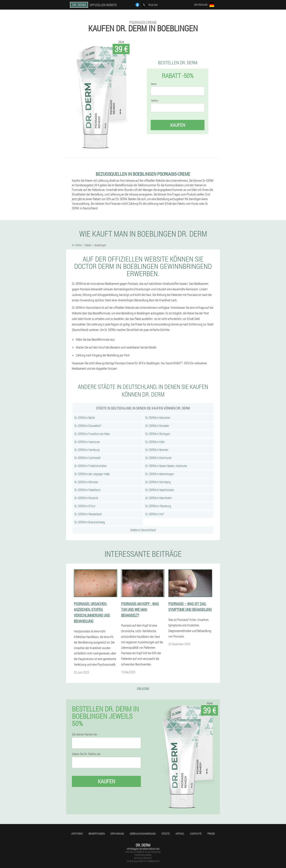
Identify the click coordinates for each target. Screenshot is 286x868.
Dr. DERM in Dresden (157, 426)
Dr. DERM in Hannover (87, 442)
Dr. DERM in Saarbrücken (160, 490)
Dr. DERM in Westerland (88, 514)
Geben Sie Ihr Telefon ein (86, 754)
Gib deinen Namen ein (85, 734)
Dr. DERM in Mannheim (158, 498)
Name (154, 84)
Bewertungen (97, 834)
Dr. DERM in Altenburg (158, 506)
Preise (211, 834)
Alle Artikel (143, 688)
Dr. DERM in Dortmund (158, 458)
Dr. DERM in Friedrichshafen (91, 466)
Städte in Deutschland (143, 530)
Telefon (154, 101)
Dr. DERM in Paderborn (88, 490)
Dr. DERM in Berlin (85, 418)
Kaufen (178, 125)
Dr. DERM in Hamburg (87, 450)
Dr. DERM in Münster (86, 482)
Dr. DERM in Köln (155, 442)
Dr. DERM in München (158, 418)
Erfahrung (117, 834)
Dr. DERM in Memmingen (160, 474)
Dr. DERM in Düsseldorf (88, 426)
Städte (166, 834)
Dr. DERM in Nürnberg (158, 482)
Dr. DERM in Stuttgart (158, 434)
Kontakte (196, 834)
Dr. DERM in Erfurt (85, 506)
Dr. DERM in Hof (155, 514)
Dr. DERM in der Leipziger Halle (92, 474)
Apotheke (77, 834)
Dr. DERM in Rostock (86, 498)
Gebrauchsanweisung (143, 834)
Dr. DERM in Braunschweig (90, 522)
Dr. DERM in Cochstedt (87, 458)
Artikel (180, 834)
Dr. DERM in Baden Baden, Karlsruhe (166, 466)
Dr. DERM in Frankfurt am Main (92, 434)
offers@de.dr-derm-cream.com (143, 849)
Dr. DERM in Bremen (157, 450)
